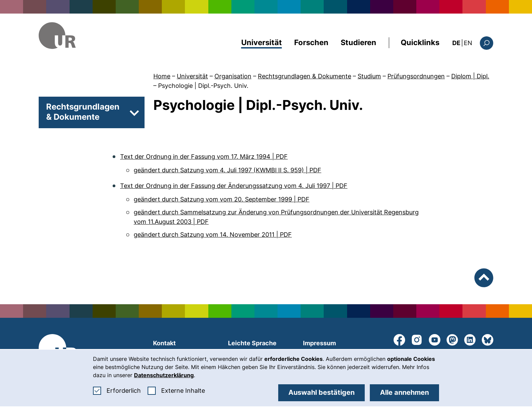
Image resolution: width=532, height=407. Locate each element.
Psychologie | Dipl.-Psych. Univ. (203, 86)
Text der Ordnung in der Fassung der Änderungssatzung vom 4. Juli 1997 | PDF (234, 186)
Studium (369, 76)
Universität (262, 42)
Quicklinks (420, 42)
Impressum (319, 343)
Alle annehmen (404, 392)
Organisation (233, 76)
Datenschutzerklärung (164, 375)
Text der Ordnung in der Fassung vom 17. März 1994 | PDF (204, 157)
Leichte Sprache (252, 343)
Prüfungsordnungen (416, 76)
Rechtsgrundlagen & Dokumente (305, 76)
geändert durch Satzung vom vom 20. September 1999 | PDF (222, 199)
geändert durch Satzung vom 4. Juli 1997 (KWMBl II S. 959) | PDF (227, 170)
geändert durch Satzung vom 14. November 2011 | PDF (213, 235)
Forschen (311, 42)
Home (162, 76)
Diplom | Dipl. (470, 76)
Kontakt (164, 343)
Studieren (358, 42)
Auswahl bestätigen (321, 392)
